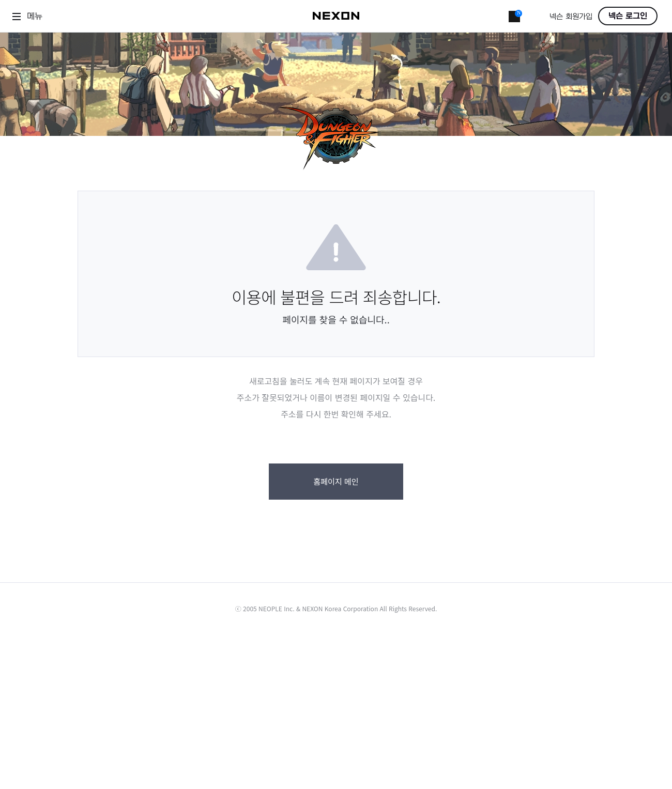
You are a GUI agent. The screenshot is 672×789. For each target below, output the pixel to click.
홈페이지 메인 (336, 481)
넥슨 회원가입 (571, 17)
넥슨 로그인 (628, 16)
